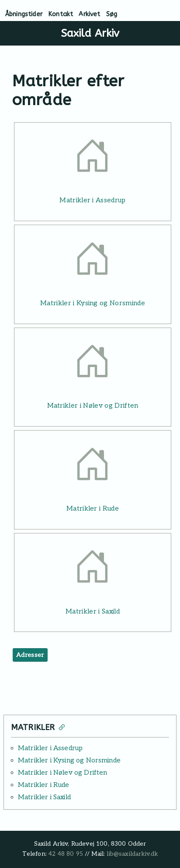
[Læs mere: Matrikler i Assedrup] (93, 159)
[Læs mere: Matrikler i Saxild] (93, 570)
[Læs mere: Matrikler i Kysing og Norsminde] (93, 261)
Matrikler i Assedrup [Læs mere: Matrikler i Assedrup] (92, 200)
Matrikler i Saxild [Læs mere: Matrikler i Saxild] (93, 611)
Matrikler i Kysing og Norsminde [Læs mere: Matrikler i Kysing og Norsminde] (93, 303)
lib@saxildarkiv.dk (132, 854)
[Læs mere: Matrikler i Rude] (93, 467)
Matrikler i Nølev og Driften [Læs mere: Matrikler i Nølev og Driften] (93, 406)
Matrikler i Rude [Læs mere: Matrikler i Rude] (93, 508)
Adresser (30, 655)
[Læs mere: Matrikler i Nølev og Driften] (93, 364)
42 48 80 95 (66, 854)
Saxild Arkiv (90, 33)
